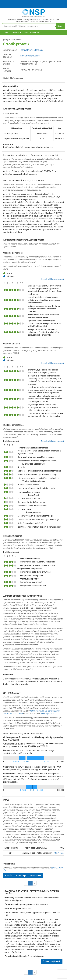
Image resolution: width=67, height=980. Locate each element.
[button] (26, 883)
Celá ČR (9, 876)
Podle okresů (36, 876)
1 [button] (30, 883)
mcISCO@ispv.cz (47, 714)
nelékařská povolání (30, 56)
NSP (6, 33)
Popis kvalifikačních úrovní (52, 279)
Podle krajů (21, 876)
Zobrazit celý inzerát (52, 961)
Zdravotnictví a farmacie (19, 33)
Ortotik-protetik (35, 33)
